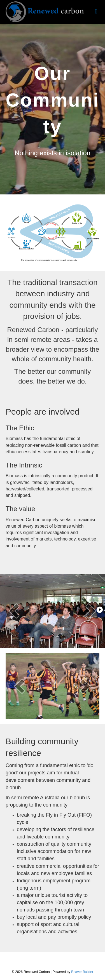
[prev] (14, 611)
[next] (91, 611)
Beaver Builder (82, 972)
